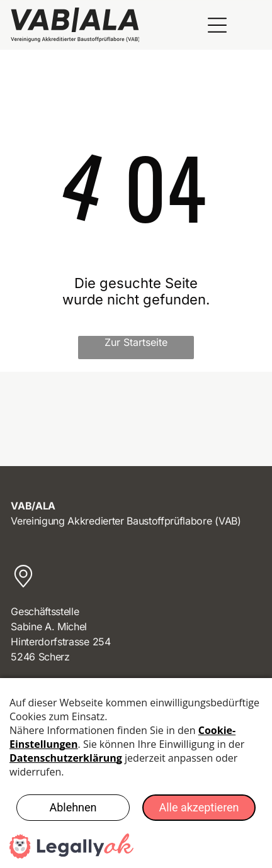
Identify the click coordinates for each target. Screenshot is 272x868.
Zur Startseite (136, 342)
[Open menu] (217, 25)
